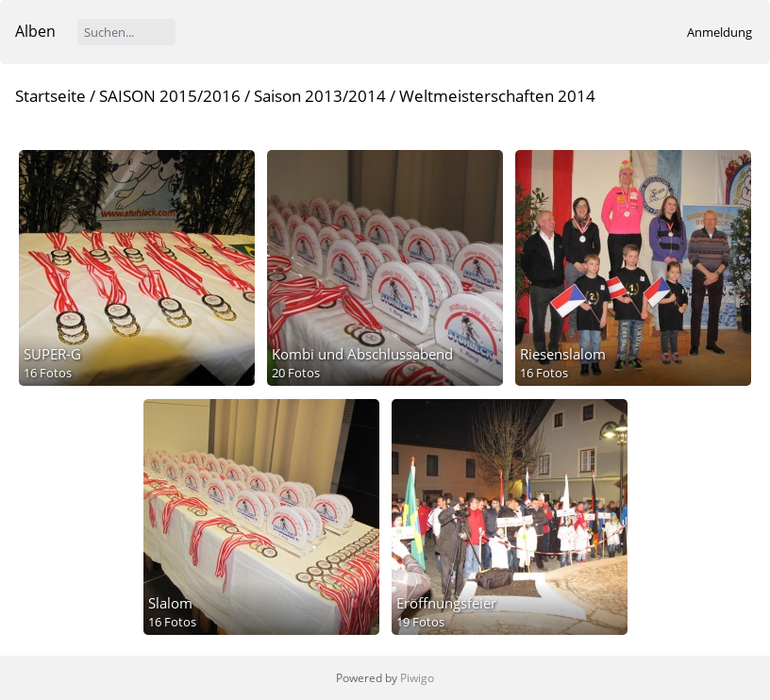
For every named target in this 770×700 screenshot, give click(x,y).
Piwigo (417, 678)
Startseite (50, 96)
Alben (35, 31)
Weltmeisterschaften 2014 (497, 96)
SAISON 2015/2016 (170, 96)
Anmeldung (720, 32)
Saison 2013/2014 (320, 96)
